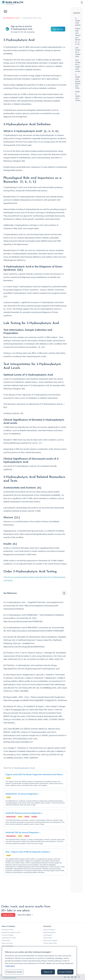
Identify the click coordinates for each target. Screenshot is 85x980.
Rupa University (7, 943)
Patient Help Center (50, 943)
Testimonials (6, 940)
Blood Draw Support (50, 940)
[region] (39, 961)
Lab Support (48, 935)
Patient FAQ (48, 938)
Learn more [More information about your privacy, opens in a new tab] (10, 966)
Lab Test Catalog (8, 935)
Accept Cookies (65, 972)
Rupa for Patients (49, 930)
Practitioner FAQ (7, 930)
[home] (12, 2)
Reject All (48, 972)
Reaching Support (50, 932)
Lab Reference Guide (9, 938)
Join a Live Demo (7, 946)
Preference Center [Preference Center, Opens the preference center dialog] (14, 972)
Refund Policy (12, 978)
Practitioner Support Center (11, 932)
